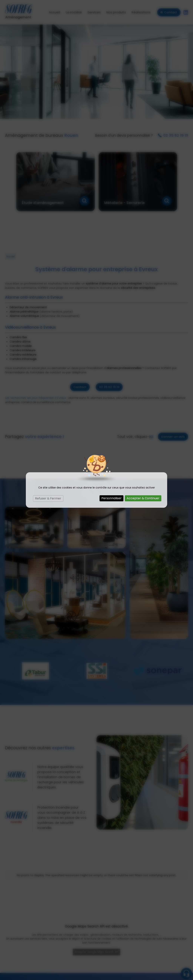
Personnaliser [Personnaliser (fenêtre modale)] (111, 498)
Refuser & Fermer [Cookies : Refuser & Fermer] (48, 498)
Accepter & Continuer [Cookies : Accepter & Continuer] (143, 498)
